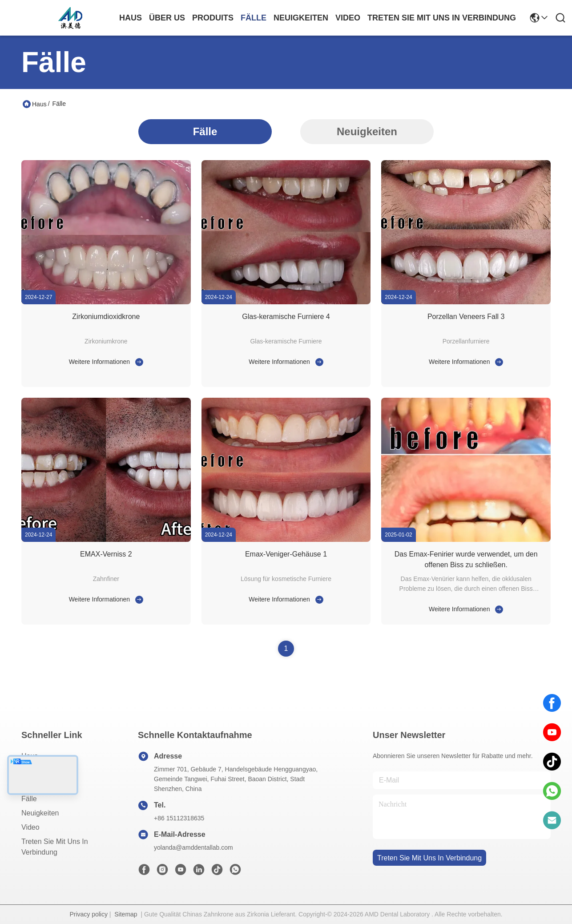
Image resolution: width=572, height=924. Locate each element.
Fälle (205, 131)
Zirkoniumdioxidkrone (106, 317)
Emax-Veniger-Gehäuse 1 (286, 554)
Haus (131, 18)
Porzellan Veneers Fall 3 (466, 317)
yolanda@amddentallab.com (193, 847)
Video (30, 827)
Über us (167, 18)
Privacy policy (89, 914)
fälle (254, 18)
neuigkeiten (301, 18)
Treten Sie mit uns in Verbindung (55, 847)
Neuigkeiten (367, 131)
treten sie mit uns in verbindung (442, 18)
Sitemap (126, 914)
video (348, 18)
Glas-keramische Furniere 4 (286, 317)
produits (213, 18)
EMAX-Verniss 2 (106, 554)
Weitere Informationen (99, 362)
